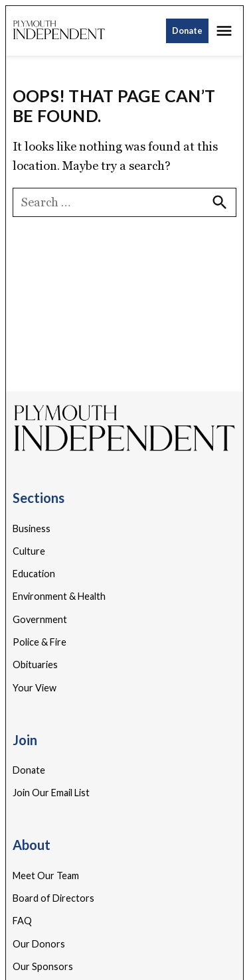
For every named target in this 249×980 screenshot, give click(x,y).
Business (32, 528)
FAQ (22, 921)
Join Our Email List (51, 793)
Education (34, 574)
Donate (187, 31)
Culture (29, 551)
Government (40, 619)
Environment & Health (59, 596)
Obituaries (35, 665)
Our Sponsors (43, 966)
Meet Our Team (46, 875)
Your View (35, 688)
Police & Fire (40, 642)
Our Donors (39, 944)
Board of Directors (53, 898)
